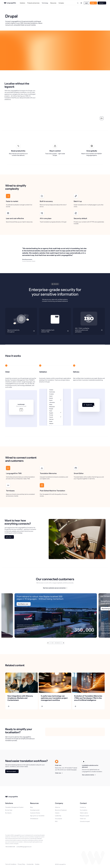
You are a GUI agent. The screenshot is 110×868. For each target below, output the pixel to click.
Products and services (33, 3)
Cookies (37, 864)
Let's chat (9, 537)
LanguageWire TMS (14, 473)
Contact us (83, 807)
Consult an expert (85, 821)
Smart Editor (79, 473)
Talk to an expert (11, 771)
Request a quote (84, 816)
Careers (57, 813)
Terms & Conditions (11, 864)
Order (93, 3)
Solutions (22, 3)
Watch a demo (84, 813)
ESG (56, 821)
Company (61, 3)
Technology (45, 3)
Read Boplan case (23, 604)
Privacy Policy (21, 864)
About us (58, 807)
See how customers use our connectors (54, 588)
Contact (101, 3)
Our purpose (59, 819)
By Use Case (9, 810)
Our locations (84, 810)
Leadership (58, 816)
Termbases (10, 491)
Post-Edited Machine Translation (53, 491)
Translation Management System (14, 807)
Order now (58, 773)
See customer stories (88, 775)
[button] (48, 643)
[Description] (21, 321)
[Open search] (78, 3)
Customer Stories (35, 813)
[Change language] (81, 3)
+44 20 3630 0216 (10, 847)
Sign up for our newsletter (37, 816)
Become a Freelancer (61, 810)
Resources (53, 3)
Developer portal (35, 810)
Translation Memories (48, 473)
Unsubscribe (30, 864)
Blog (31, 807)
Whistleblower (34, 819)
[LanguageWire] (10, 3)
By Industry (8, 813)
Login (86, 3)
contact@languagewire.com (24, 847)
